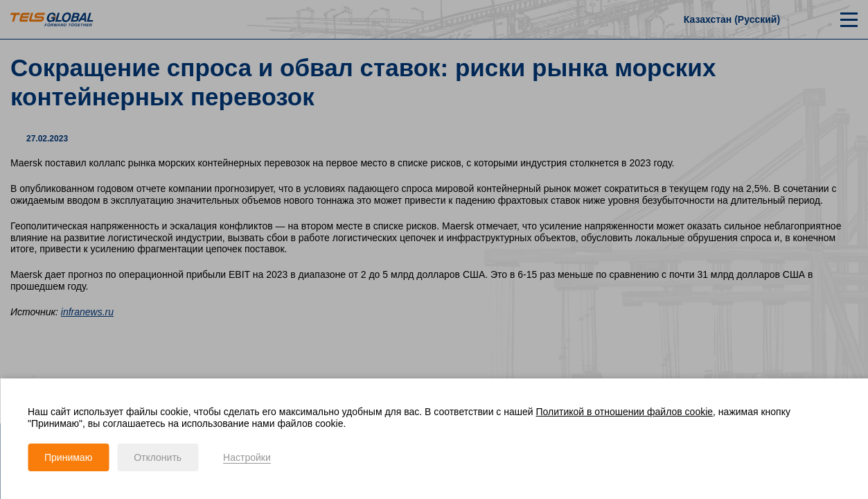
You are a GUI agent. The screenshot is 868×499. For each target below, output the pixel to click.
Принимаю (68, 457)
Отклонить (158, 457)
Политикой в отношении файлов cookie (625, 412)
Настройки (247, 457)
